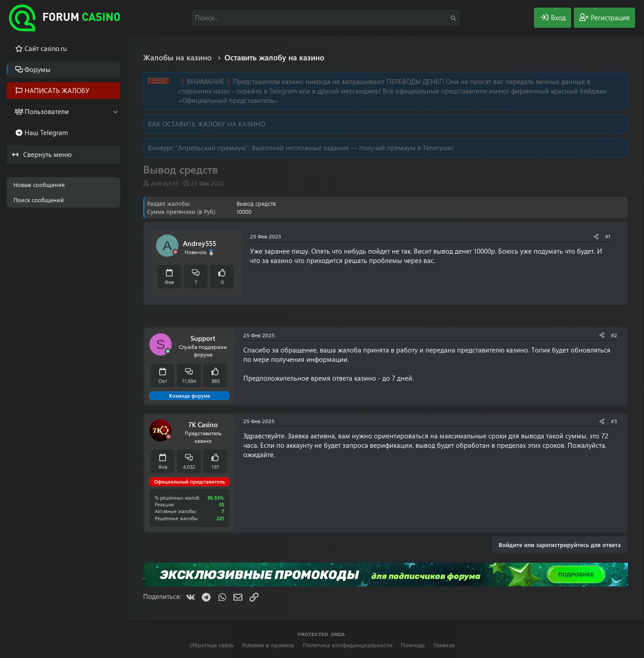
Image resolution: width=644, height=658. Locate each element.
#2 (614, 335)
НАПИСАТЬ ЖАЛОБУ (57, 90)
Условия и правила (268, 645)
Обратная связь (212, 645)
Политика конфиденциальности (348, 645)
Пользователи (47, 111)
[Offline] (175, 252)
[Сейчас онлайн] (168, 351)
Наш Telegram (46, 132)
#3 (614, 421)
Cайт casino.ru (46, 48)
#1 (608, 236)
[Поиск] (326, 18)
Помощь (413, 645)
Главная (444, 645)
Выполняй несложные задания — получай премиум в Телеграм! (353, 148)
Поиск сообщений (39, 200)
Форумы (38, 69)
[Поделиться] (596, 236)
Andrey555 (165, 183)
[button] (115, 112)
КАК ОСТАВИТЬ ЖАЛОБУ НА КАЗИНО (207, 124)
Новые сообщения (39, 185)
